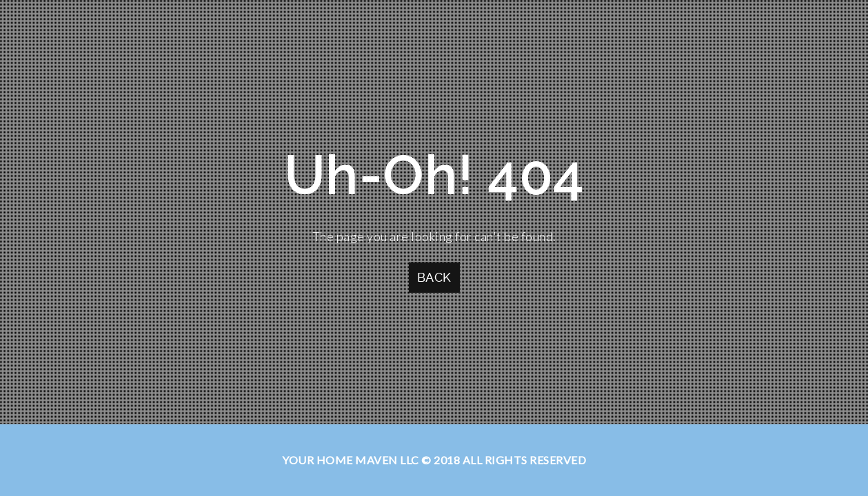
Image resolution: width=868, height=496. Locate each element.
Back (434, 277)
